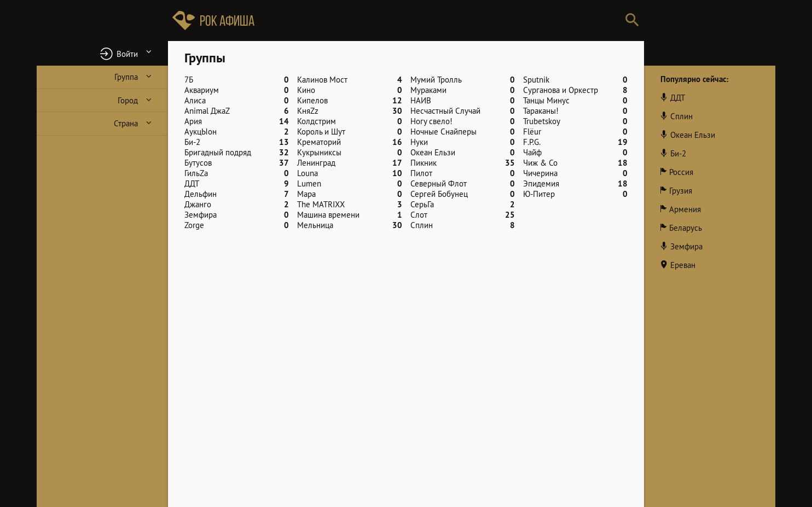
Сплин (681, 116)
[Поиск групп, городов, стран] (439, 21)
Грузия (681, 191)
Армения (685, 209)
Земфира (686, 246)
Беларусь (686, 228)
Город (128, 100)
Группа (126, 77)
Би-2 (678, 153)
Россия (681, 172)
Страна (126, 123)
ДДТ (678, 98)
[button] (102, 53)
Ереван (683, 265)
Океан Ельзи (693, 135)
